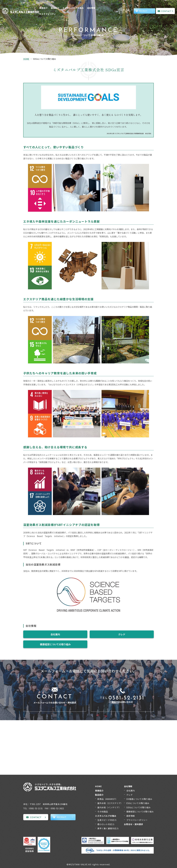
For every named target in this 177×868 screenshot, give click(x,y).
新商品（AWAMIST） (107, 799)
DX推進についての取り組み (139, 799)
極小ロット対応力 (106, 824)
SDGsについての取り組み (139, 807)
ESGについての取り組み (138, 803)
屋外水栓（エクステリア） (110, 803)
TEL (124, 11)
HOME (26, 59)
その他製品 (103, 812)
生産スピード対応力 (107, 820)
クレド (122, 634)
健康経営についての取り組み (55, 644)
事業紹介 (43, 8)
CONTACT (166, 11)
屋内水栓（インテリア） (109, 807)
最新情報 (131, 816)
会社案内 (55, 634)
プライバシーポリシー (137, 820)
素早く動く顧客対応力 (108, 828)
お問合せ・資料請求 (134, 824)
